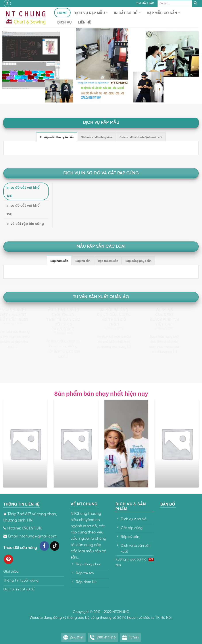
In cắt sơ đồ (127, 13)
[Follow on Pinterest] (9, 559)
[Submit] (195, 4)
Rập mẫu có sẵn (164, 13)
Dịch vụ (64, 22)
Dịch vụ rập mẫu (91, 13)
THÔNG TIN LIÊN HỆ (21, 504)
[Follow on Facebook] (44, 546)
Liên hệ (84, 22)
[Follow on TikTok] (55, 546)
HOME (62, 13)
